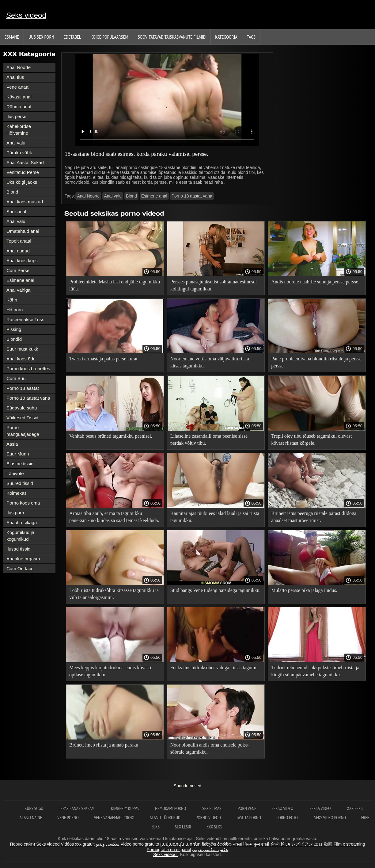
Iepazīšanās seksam (78, 808)
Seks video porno (330, 818)
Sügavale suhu (22, 408)
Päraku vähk (19, 153)
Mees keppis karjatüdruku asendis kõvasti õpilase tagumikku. (110, 671)
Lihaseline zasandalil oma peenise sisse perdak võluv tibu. (209, 440)
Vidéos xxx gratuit (78, 844)
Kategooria (226, 37)
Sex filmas (212, 808)
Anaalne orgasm (23, 559)
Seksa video (320, 808)
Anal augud (18, 251)
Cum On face (20, 568)
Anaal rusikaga (22, 522)
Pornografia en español (169, 850)
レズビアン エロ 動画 (312, 844)
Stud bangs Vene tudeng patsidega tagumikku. (216, 590)
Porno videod (208, 818)
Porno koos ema (23, 503)
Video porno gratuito (140, 844)
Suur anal (16, 211)
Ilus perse (16, 116)
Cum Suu (16, 378)
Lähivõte (15, 473)
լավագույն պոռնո (180, 844)
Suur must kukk (22, 349)
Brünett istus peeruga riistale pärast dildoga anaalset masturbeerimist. (314, 517)
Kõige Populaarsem (110, 37)
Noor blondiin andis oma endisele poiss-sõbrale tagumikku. (210, 748)
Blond (12, 192)
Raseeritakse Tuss (25, 319)
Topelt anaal (19, 241)
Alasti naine (31, 818)
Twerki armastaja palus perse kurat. (104, 359)
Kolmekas (17, 493)
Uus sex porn (41, 37)
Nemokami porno (171, 808)
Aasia (12, 444)
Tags (251, 37)
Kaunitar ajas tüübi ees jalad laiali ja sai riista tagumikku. (215, 517)
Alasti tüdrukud (165, 818)
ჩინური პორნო (217, 844)
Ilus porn (15, 513)
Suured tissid (20, 483)
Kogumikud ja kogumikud (20, 536)
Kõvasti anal (19, 97)
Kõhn (12, 300)
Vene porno (68, 818)
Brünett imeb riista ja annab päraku (104, 745)
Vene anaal (18, 87)
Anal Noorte (19, 67)
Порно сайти (23, 844)
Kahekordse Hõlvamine (19, 130)
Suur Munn (18, 454)
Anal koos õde (21, 359)
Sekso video (283, 808)
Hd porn (15, 310)
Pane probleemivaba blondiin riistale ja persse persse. (316, 362)
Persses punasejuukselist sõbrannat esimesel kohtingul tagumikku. (214, 285)
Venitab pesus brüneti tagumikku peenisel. (111, 436)
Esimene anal (20, 280)
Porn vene (247, 808)
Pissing (14, 329)
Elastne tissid (20, 464)
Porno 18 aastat (23, 388)
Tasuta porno (249, 818)
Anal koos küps (22, 261)
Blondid (14, 339)
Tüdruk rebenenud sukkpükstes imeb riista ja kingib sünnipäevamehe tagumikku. (315, 671)
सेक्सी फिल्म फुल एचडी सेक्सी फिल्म (261, 844)
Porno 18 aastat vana (28, 398)
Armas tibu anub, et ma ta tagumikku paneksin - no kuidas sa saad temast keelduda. (114, 517)
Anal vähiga (18, 290)
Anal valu (16, 143)
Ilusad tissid (18, 549)
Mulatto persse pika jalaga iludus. (304, 590)
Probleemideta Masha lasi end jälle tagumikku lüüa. (115, 285)
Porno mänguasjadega (23, 431)
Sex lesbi (183, 827)
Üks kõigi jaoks (22, 182)
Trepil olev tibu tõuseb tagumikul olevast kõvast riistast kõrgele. (311, 440)
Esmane (12, 37)
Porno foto (288, 818)
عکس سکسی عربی (210, 850)
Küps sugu (34, 808)
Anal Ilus (15, 77)
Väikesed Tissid (22, 418)
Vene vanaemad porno (114, 818)
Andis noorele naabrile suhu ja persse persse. (315, 282)
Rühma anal (19, 107)
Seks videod (26, 15)
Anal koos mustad (25, 202)
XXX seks (355, 808)
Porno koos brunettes (28, 369)
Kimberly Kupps (125, 808)
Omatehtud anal (23, 231)
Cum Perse (18, 270)
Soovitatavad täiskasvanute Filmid (172, 37)
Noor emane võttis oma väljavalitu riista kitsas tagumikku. (210, 362)
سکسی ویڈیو (108, 844)
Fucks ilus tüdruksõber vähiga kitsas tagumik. (215, 668)
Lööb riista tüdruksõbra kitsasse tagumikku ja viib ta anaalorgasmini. (114, 594)
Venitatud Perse (23, 172)
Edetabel (72, 37)
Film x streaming (349, 844)
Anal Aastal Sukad (25, 162)
